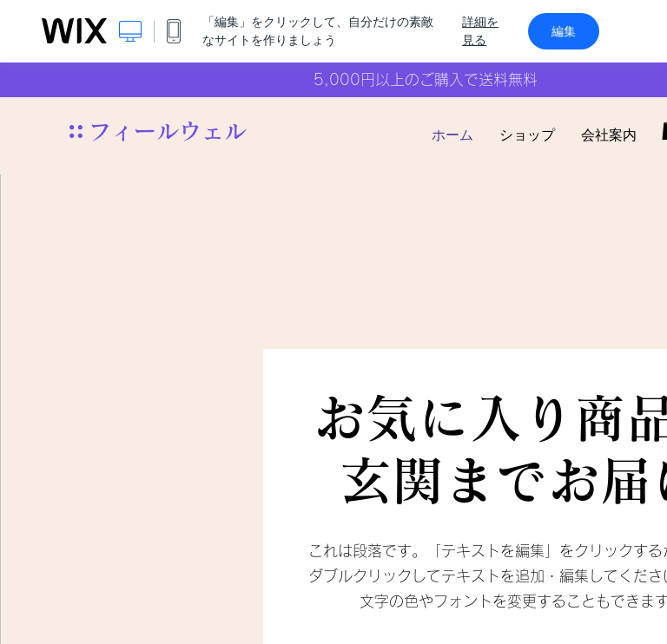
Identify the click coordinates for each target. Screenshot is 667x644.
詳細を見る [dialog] (480, 31)
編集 (564, 31)
